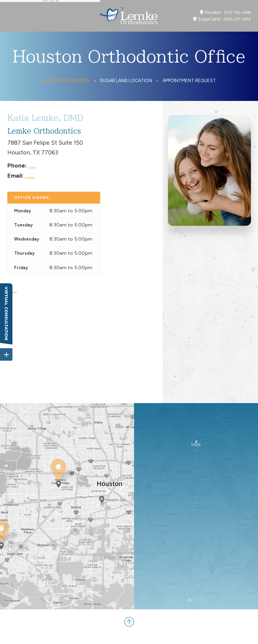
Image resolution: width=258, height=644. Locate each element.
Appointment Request (189, 90)
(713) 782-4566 (238, 17)
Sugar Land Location (126, 90)
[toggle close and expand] (6, 351)
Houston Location (66, 90)
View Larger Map (30, 300)
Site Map (226, 610)
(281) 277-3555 (237, 24)
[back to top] (129, 632)
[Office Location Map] (58, 487)
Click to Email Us (47, 185)
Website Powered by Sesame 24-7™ (191, 610)
